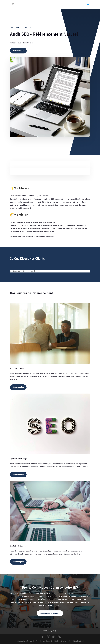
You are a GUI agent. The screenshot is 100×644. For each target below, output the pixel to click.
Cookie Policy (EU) (49, 631)
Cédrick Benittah (77, 641)
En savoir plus (18, 387)
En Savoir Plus (18, 51)
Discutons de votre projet (50, 613)
